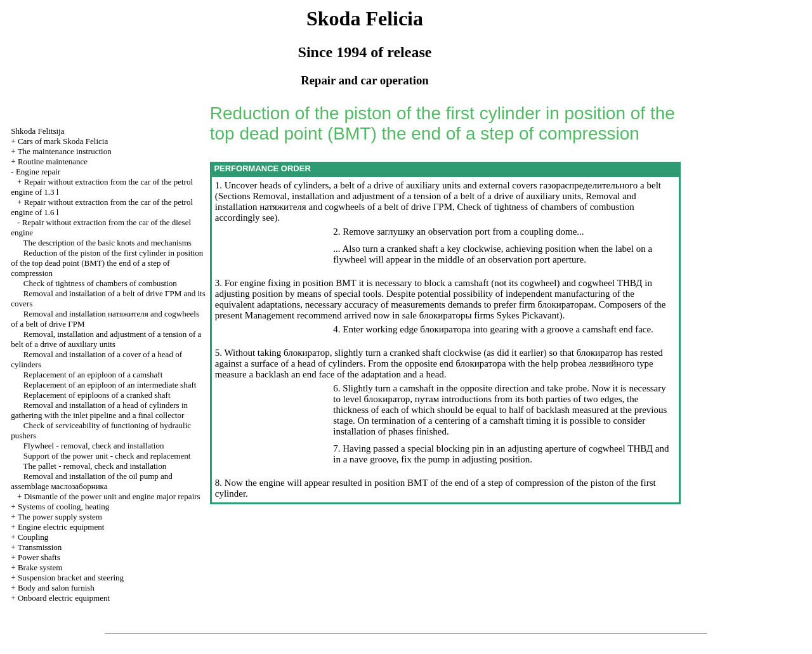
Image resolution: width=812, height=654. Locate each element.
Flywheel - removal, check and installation (94, 446)
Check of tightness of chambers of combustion (100, 283)
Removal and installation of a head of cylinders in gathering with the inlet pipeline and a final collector (99, 410)
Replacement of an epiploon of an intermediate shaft (110, 385)
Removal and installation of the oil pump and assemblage (92, 481)
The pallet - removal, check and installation (95, 466)
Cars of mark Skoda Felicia (63, 141)
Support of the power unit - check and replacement (107, 456)
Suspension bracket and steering (71, 578)
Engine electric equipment (61, 527)
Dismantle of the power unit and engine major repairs (112, 496)
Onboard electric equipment (64, 598)
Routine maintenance (53, 161)
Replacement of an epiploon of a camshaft (93, 375)
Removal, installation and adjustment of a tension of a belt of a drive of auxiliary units (106, 339)
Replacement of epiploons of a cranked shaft (97, 395)
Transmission (40, 547)
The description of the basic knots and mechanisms (108, 243)
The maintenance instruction (65, 151)
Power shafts (39, 557)
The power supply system (60, 517)
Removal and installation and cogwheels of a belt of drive (426, 201)
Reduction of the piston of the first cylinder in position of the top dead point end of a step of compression (107, 263)
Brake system (40, 567)
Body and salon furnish (56, 588)
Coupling (33, 537)
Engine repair (38, 172)
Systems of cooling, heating (63, 507)
